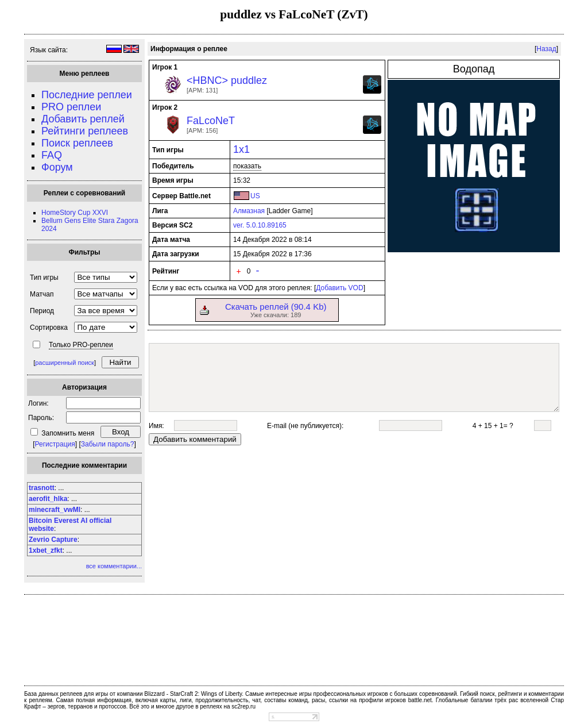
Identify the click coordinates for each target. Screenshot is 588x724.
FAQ (52, 155)
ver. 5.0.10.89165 (260, 225)
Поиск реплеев (77, 143)
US (255, 196)
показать (247, 166)
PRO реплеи (71, 107)
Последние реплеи (87, 95)
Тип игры (44, 278)
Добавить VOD (339, 288)
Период (42, 311)
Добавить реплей (83, 119)
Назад (546, 49)
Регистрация (55, 444)
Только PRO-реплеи (81, 345)
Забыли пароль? (108, 444)
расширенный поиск (65, 363)
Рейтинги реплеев (85, 131)
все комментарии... (114, 566)
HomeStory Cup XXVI (75, 213)
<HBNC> (207, 80)
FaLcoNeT (211, 121)
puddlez (249, 80)
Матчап (42, 294)
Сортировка (49, 328)
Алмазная (249, 211)
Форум (57, 167)
